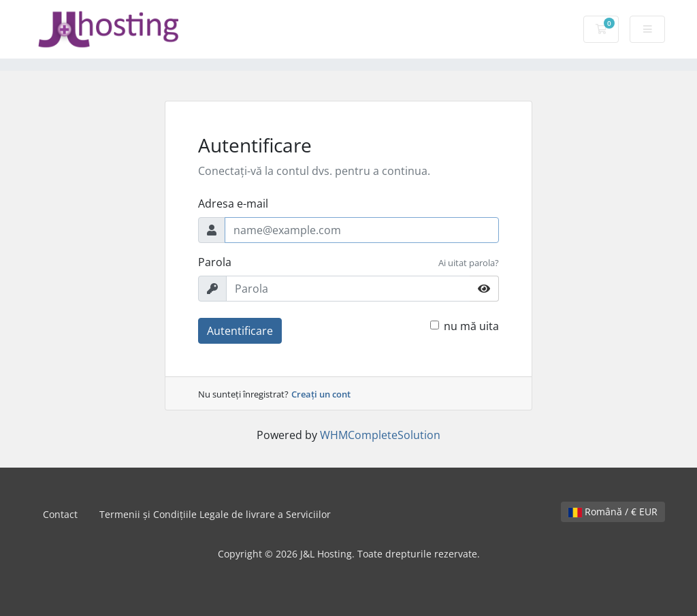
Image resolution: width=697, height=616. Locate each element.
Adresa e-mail (233, 204)
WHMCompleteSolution (380, 435)
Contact (60, 514)
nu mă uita (471, 326)
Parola (215, 262)
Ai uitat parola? (469, 263)
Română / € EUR (613, 512)
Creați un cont (321, 394)
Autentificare (240, 331)
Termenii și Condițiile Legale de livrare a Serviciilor (215, 514)
